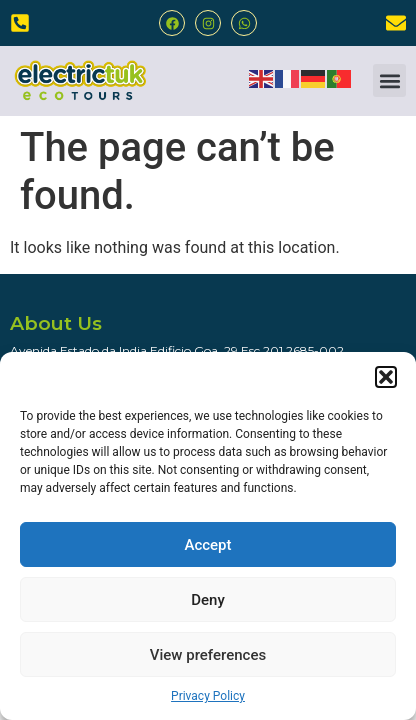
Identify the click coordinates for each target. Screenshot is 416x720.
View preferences (208, 655)
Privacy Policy (208, 696)
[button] (386, 377)
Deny (208, 600)
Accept (207, 545)
